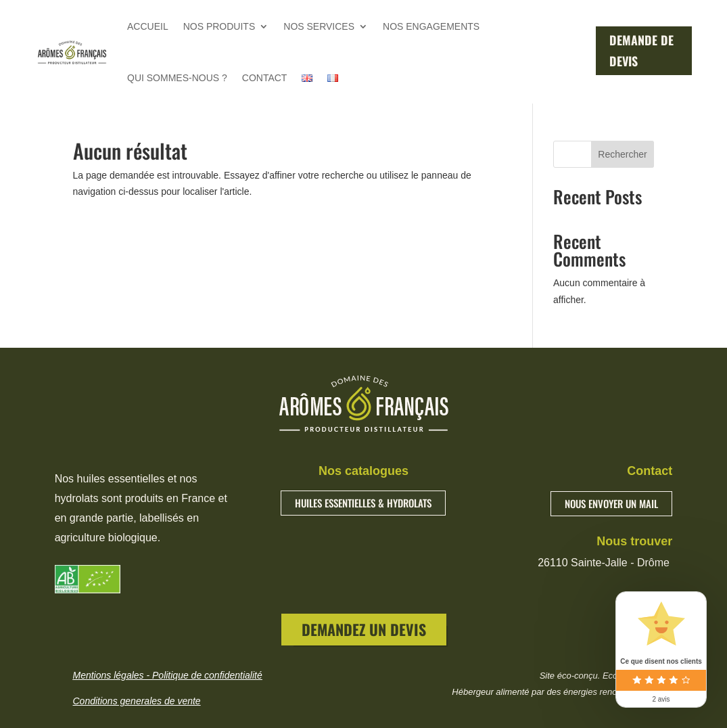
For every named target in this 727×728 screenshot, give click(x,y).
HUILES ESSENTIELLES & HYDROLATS (363, 503)
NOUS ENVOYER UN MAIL (611, 503)
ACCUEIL (148, 26)
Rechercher (622, 154)
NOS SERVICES (319, 26)
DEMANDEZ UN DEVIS (363, 629)
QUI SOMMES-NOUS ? (177, 78)
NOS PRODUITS (219, 26)
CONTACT (265, 78)
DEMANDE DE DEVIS (641, 50)
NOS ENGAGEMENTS (431, 26)
